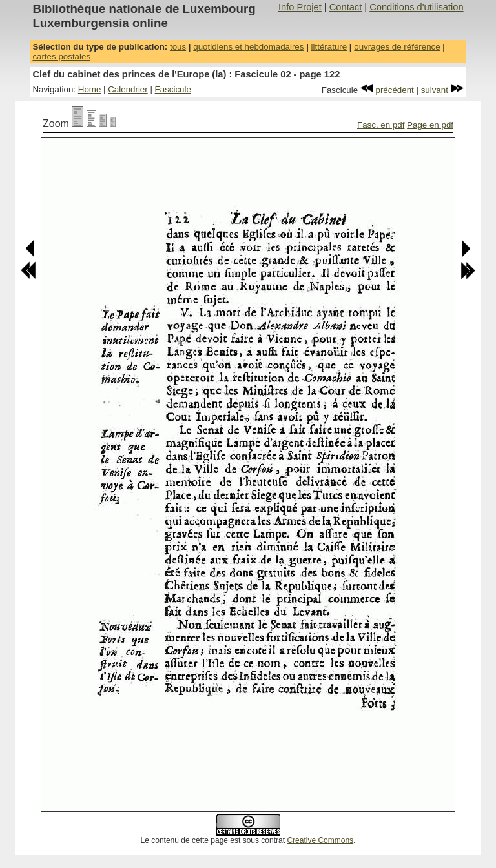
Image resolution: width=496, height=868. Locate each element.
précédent (387, 90)
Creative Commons (320, 840)
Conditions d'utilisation (416, 7)
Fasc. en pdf (381, 125)
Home (90, 89)
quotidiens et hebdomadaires (248, 47)
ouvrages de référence (397, 47)
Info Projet (300, 7)
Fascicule (173, 89)
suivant (442, 90)
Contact (346, 7)
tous (178, 47)
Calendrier (128, 89)
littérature (329, 47)
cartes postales (61, 56)
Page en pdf (430, 125)
